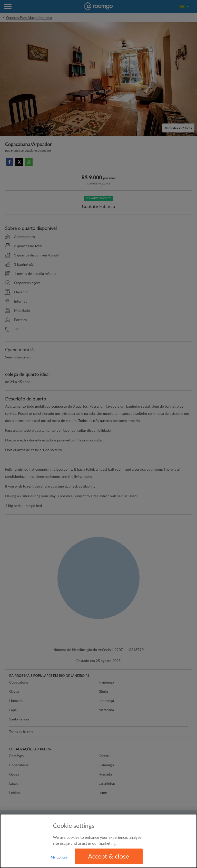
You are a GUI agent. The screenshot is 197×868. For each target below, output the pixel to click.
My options (59, 857)
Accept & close (109, 856)
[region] (98, 841)
